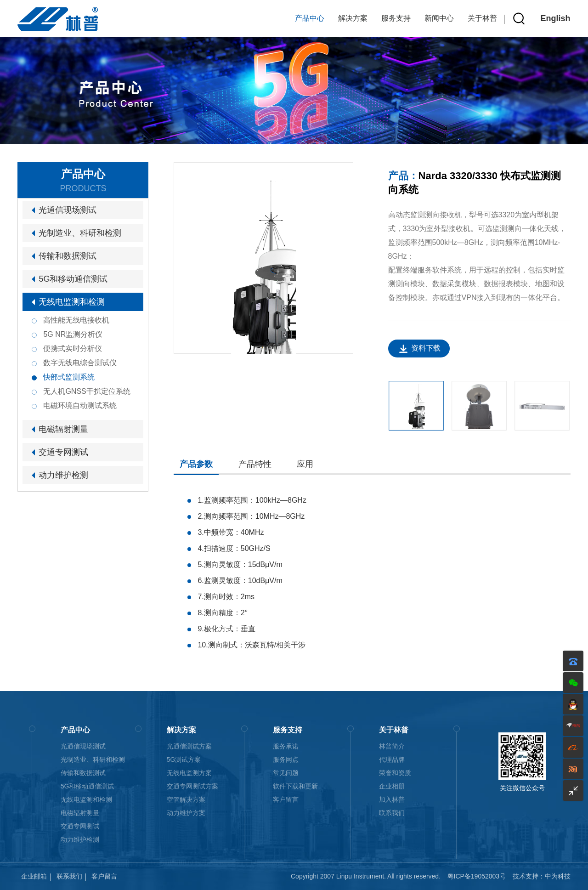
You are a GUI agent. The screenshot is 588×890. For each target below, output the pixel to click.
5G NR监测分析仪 (73, 334)
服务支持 (396, 18)
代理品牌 (392, 760)
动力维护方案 (186, 813)
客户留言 (286, 799)
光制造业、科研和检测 (80, 233)
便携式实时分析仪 (73, 349)
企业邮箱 (34, 876)
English (556, 18)
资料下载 (426, 348)
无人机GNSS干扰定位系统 (87, 391)
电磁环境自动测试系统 (80, 405)
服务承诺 (286, 746)
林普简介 (392, 746)
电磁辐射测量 (63, 429)
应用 (305, 464)
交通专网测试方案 (192, 786)
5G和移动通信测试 (73, 279)
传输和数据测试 (68, 256)
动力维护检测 (63, 475)
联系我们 (392, 813)
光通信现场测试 (68, 210)
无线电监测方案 (189, 773)
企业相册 (392, 786)
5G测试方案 (184, 760)
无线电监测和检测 (72, 302)
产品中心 (310, 18)
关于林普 (482, 18)
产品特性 (255, 464)
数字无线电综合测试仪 (80, 363)
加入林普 (392, 799)
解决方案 (353, 18)
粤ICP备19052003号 (477, 876)
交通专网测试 (63, 452)
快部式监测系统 (69, 377)
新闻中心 (439, 18)
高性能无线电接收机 (76, 320)
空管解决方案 (186, 799)
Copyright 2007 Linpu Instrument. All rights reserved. (366, 876)
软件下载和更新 (295, 786)
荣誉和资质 (395, 773)
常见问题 (286, 773)
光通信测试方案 (189, 746)
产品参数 (196, 464)
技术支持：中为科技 (542, 876)
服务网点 (286, 760)
